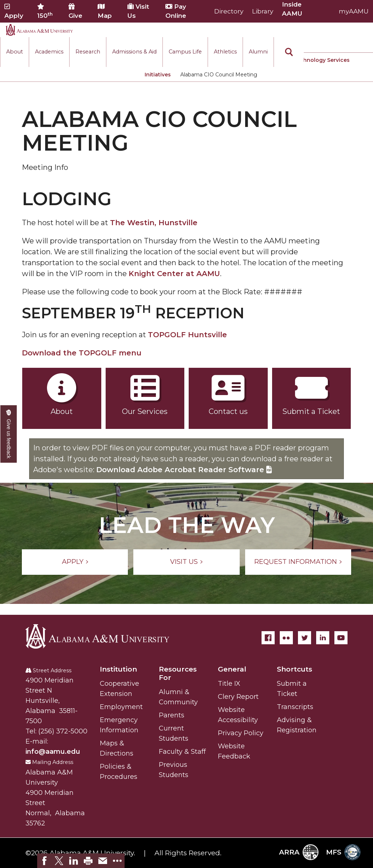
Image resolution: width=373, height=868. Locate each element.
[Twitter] (305, 638)
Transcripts (295, 707)
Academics (49, 52)
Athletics (225, 52)
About (15, 52)
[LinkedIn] (323, 638)
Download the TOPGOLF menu (82, 353)
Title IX (229, 684)
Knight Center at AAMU (174, 274)
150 (45, 11)
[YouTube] (341, 638)
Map (105, 11)
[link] (44, 861)
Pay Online (176, 11)
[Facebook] (268, 638)
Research (88, 52)
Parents (172, 715)
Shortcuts (295, 669)
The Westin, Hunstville (154, 223)
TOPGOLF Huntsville (187, 335)
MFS (343, 852)
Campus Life (185, 52)
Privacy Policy (241, 733)
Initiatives (158, 75)
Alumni (258, 52)
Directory (229, 11)
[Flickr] (286, 638)
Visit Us (138, 11)
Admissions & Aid (134, 52)
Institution (118, 669)
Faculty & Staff (182, 752)
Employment (121, 707)
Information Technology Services (305, 60)
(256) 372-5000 (63, 731)
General (232, 669)
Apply (14, 11)
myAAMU (354, 11)
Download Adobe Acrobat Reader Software (184, 470)
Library (263, 11)
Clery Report (238, 697)
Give (75, 11)
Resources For (178, 673)
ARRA (299, 852)
